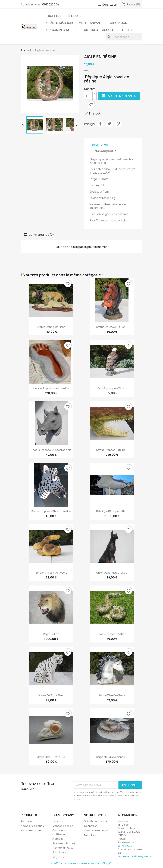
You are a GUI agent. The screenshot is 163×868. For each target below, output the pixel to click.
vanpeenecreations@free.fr (134, 856)
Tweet (109, 124)
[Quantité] (88, 96)
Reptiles (125, 30)
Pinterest (118, 124)
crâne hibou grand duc (51, 757)
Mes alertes (91, 835)
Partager (100, 124)
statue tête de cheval (112, 695)
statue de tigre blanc (51, 695)
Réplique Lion (51, 634)
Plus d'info (89, 30)
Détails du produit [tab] (105, 151)
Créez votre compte (96, 830)
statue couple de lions (51, 327)
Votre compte (95, 815)
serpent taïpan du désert (51, 573)
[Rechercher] (124, 37)
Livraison (58, 821)
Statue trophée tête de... (112, 450)
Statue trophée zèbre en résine (51, 511)
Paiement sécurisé (64, 843)
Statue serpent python (112, 634)
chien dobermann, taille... (112, 573)
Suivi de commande (96, 821)
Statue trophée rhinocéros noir (51, 450)
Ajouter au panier (119, 96)
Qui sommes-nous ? (61, 30)
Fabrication (118, 23)
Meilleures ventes (32, 830)
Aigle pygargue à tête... (112, 388)
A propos (58, 839)
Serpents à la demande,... (112, 757)
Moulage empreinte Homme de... (51, 388)
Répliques (74, 16)
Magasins (58, 857)
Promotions (28, 821)
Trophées (54, 16)
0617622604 (51, 4)
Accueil (108, 30)
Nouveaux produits (32, 826)
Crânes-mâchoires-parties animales (75, 23)
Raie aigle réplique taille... (112, 511)
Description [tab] (100, 145)
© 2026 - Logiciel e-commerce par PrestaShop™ (82, 863)
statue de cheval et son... (112, 327)
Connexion (91, 826)
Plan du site (59, 852)
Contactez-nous (63, 848)
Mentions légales (63, 826)
